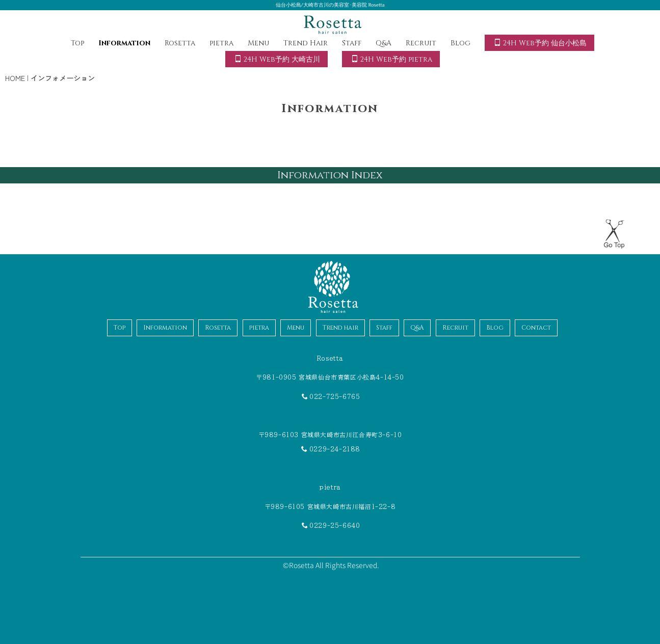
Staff (352, 43)
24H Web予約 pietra (392, 59)
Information (124, 43)
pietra (221, 43)
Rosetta (180, 43)
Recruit (421, 43)
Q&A (384, 43)
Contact (536, 328)
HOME (15, 78)
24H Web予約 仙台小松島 (540, 43)
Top (77, 43)
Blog (460, 43)
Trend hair (340, 328)
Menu (258, 43)
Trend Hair (306, 43)
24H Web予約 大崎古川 (277, 59)
